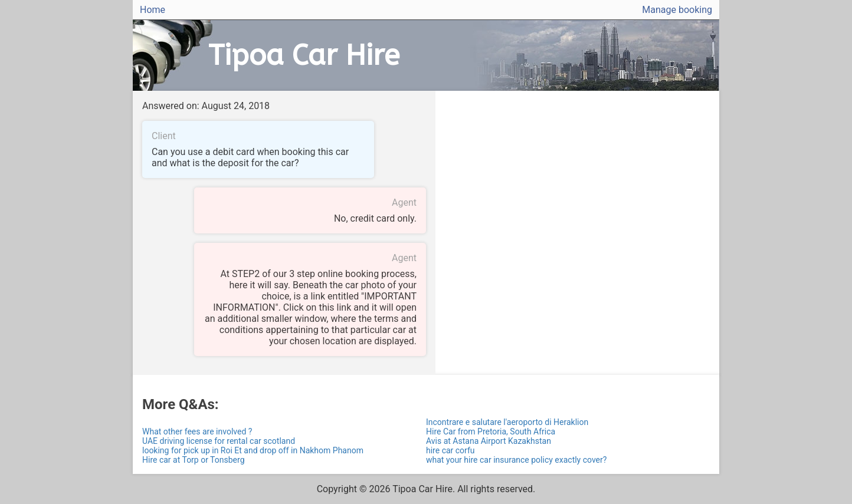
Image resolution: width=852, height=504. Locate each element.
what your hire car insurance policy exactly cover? (516, 460)
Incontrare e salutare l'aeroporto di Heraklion (507, 422)
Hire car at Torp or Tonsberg (194, 460)
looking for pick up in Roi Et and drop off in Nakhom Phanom (253, 450)
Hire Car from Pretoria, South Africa (491, 431)
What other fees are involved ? (197, 431)
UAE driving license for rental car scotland (219, 441)
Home (153, 10)
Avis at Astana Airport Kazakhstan (489, 441)
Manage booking (677, 10)
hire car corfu (450, 450)
